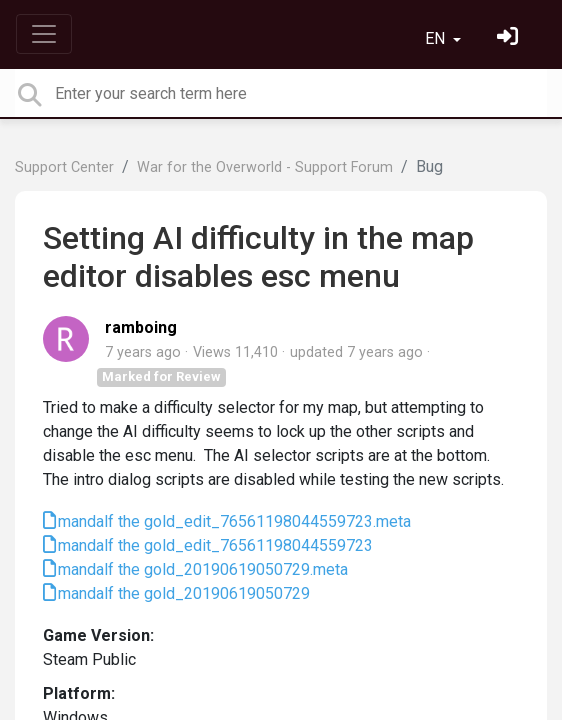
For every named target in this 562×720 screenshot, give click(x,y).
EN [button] (437, 38)
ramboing (141, 327)
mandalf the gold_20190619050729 (184, 593)
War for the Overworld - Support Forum (265, 167)
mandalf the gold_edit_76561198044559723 (215, 545)
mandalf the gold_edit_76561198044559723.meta (234, 521)
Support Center (64, 167)
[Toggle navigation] (44, 34)
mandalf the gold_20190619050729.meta (203, 569)
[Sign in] (510, 38)
